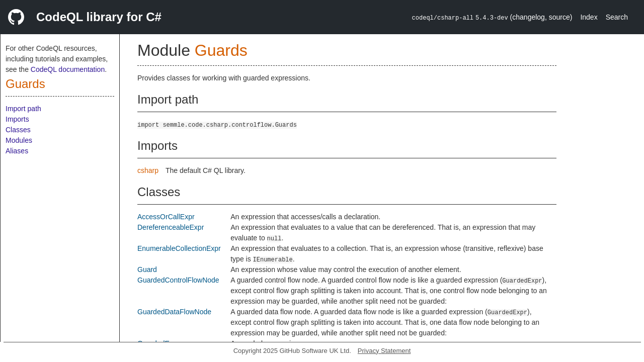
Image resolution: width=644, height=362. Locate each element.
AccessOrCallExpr (166, 217)
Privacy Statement (384, 351)
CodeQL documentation (68, 69)
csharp (148, 170)
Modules (19, 140)
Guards (25, 84)
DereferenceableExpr (171, 227)
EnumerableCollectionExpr (179, 248)
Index (589, 17)
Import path (23, 109)
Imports (17, 119)
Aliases (17, 151)
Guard (147, 269)
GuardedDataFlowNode (174, 312)
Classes (18, 130)
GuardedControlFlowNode (178, 280)
